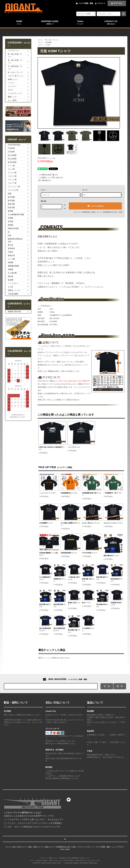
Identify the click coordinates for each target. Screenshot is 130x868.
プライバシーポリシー (86, 847)
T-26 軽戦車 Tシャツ (88, 629)
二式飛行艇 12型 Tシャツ (74, 578)
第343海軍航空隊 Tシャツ (59, 629)
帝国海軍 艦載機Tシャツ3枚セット (49, 554)
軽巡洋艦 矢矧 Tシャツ (45, 606)
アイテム (116, 3)
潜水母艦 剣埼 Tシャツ (102, 606)
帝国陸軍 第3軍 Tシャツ (116, 604)
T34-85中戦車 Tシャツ (90, 553)
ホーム (40, 40)
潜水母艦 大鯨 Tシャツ (74, 631)
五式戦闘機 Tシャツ (46, 523)
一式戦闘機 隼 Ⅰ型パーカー (113, 493)
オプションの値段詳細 (82, 212)
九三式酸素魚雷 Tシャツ (45, 578)
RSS (62, 849)
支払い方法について (19, 847)
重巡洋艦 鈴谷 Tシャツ (111, 556)
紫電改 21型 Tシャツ (74, 604)
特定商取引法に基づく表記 (113, 212)
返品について (96, 212)
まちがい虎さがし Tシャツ (91, 523)
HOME (19, 23)
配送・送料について (36, 847)
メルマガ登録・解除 (86, 3)
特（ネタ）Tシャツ (52, 40)
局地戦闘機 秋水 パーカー (69, 493)
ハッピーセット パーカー (48, 493)
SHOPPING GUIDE (50, 23)
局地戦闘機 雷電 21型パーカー (91, 494)
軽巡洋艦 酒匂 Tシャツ (102, 578)
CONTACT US (111, 23)
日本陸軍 (49, 42)
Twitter (80, 23)
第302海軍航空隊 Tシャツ (45, 629)
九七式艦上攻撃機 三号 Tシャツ (70, 524)
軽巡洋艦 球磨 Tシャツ (60, 606)
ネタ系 (48, 45)
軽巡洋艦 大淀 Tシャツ (88, 580)
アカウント (101, 3)
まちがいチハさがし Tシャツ (113, 523)
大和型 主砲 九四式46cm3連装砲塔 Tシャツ (52, 448)
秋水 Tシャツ (86, 603)
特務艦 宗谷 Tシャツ (60, 580)
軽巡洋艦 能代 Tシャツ (117, 580)
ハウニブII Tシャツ (74, 447)
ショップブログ (118, 847)
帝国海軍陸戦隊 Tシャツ (69, 553)
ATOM (67, 849)
